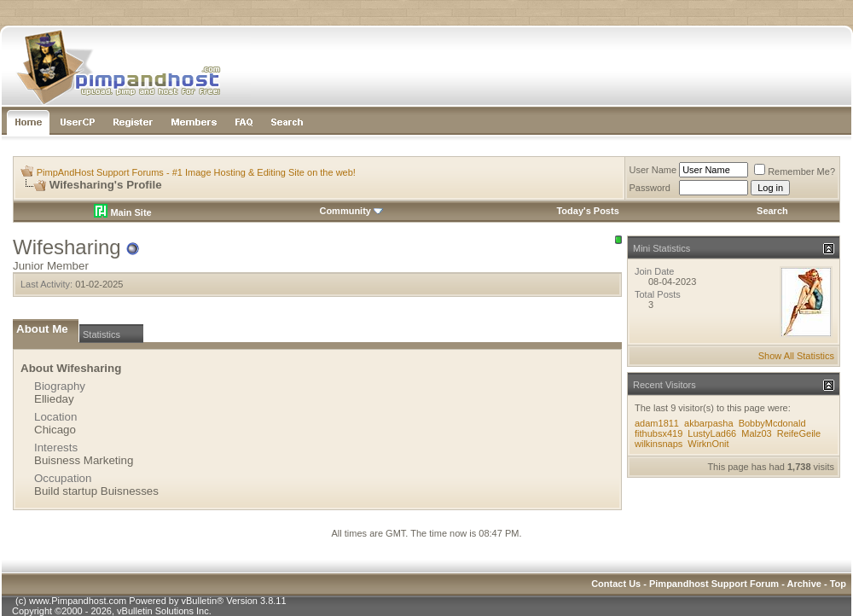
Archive (804, 584)
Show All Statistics (796, 356)
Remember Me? (795, 171)
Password (650, 188)
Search (772, 211)
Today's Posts (587, 211)
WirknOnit (708, 444)
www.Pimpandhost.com (78, 601)
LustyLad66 (712, 433)
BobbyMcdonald (772, 423)
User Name (653, 170)
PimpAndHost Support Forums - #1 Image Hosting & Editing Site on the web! (196, 172)
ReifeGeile (799, 433)
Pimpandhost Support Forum (714, 584)
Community (351, 211)
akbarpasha (709, 423)
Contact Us (616, 584)
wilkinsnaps (659, 444)
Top (838, 584)
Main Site (122, 212)
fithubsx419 (659, 433)
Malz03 (756, 433)
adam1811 (657, 423)
